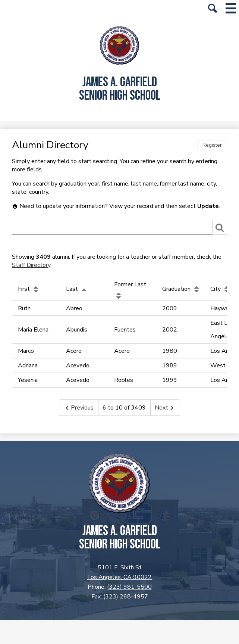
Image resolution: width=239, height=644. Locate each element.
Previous (78, 408)
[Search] (112, 227)
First (29, 289)
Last (77, 289)
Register (212, 145)
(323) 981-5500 (129, 587)
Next (165, 408)
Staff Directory (31, 265)
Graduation (182, 289)
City (221, 289)
